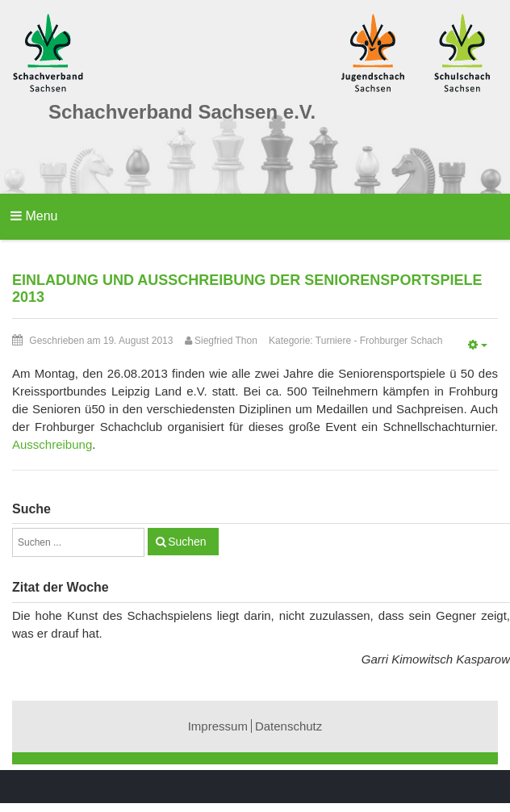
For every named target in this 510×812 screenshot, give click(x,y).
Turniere (333, 341)
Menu (34, 216)
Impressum (218, 726)
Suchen (187, 542)
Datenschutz (288, 726)
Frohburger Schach (401, 341)
